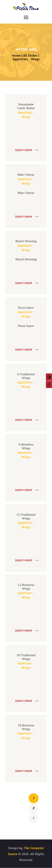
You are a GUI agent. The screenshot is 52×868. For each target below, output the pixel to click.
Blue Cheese (26, 175)
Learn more (24, 150)
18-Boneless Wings (26, 727)
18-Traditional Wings (26, 657)
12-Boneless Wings (26, 587)
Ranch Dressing (26, 241)
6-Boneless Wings (26, 446)
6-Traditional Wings (26, 376)
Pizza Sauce (26, 308)
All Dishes (30, 55)
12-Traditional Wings (26, 516)
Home (16, 56)
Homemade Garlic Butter (26, 106)
